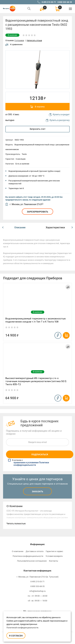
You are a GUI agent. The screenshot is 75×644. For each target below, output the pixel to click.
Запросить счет (37, 129)
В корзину (37, 107)
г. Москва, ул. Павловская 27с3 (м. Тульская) (38, 577)
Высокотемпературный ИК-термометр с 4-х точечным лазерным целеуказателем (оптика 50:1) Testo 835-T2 (36, 381)
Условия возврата (54, 556)
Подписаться (40, 454)
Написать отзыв (34, 41)
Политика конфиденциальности (28, 556)
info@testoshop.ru (37, 591)
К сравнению (14, 44)
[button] (3, 228)
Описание (20, 227)
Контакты (54, 561)
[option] (37, 69)
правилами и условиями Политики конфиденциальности (31, 464)
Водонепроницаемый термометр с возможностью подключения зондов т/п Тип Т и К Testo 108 (36, 320)
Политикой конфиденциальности (22, 628)
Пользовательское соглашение (32, 561)
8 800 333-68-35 (65, 2)
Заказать (38, 491)
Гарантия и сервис (54, 551)
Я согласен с (38, 463)
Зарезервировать (37, 212)
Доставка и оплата (35, 551)
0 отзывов (19, 41)
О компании (18, 551)
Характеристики (55, 227)
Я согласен (16, 636)
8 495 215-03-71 (49, 2)
